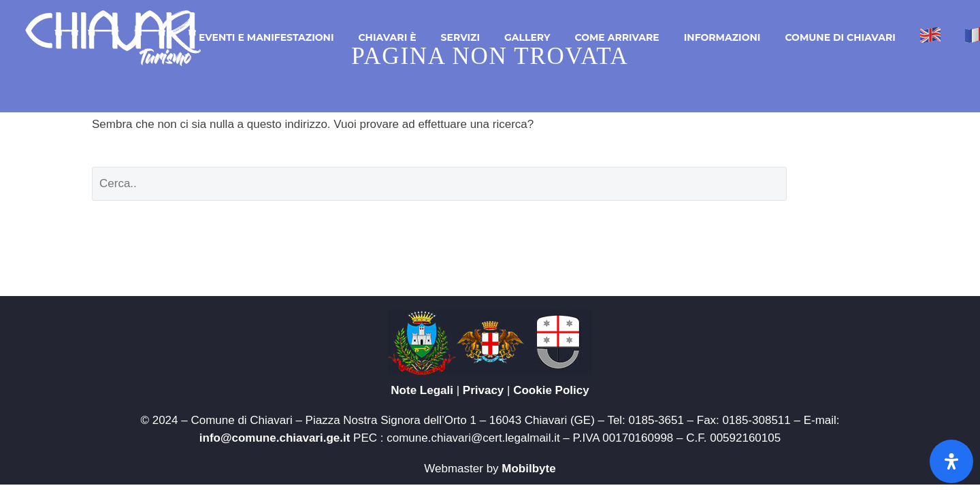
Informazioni (722, 37)
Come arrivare (617, 37)
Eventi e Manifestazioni (266, 37)
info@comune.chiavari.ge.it (275, 438)
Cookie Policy (551, 390)
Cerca (848, 183)
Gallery (527, 37)
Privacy (484, 390)
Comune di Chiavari (840, 37)
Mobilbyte (528, 469)
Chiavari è (387, 37)
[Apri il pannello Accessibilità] (951, 461)
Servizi (460, 37)
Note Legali (422, 390)
